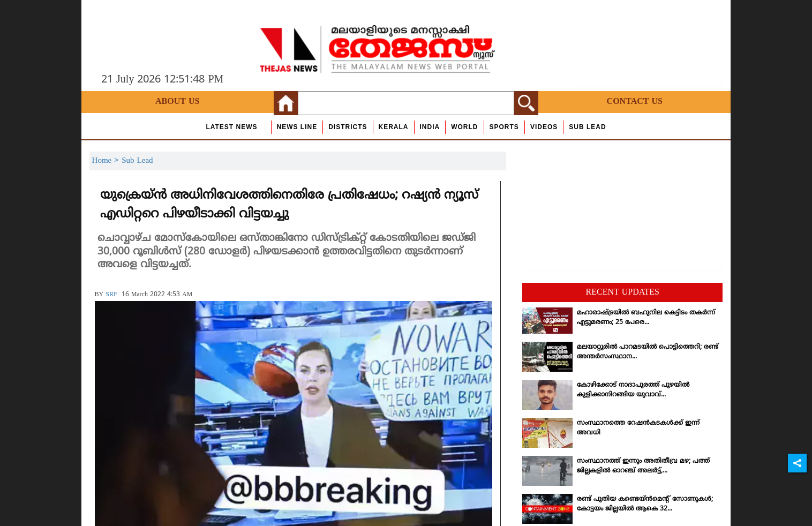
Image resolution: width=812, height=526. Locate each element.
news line (297, 127)
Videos (544, 127)
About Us (177, 102)
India (430, 127)
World (464, 127)
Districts (348, 127)
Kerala (394, 127)
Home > (107, 161)
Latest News (231, 127)
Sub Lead (587, 127)
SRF (111, 295)
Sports (504, 127)
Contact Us (635, 102)
